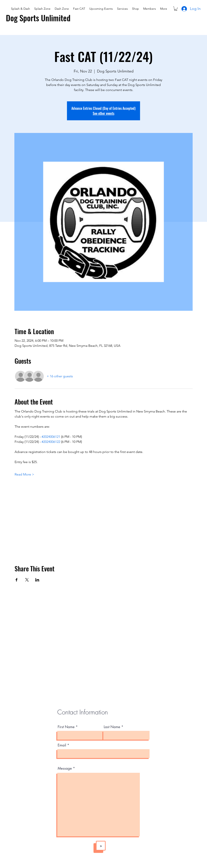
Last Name (112, 727)
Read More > (24, 474)
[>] (101, 846)
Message (65, 768)
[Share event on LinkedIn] (37, 580)
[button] (176, 9)
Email (62, 745)
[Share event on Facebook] (17, 580)
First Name (66, 727)
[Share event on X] (27, 580)
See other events (103, 113)
